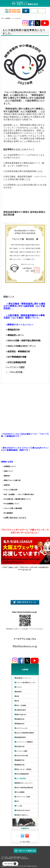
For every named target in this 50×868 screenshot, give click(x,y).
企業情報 (8, 18)
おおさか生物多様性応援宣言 (25, 733)
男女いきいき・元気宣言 (24, 769)
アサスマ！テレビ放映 (23, 797)
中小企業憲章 (20, 792)
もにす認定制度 (21, 778)
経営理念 (19, 692)
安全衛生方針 (20, 747)
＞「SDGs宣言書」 (15, 372)
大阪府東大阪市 (21, 710)
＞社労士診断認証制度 (16, 362)
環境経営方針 (20, 724)
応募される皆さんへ (22, 815)
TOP (2, 18)
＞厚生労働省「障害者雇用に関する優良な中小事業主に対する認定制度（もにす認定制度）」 (24, 306)
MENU (42, 11)
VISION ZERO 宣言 (22, 756)
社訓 (18, 696)
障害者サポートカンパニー (24, 783)
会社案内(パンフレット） (24, 678)
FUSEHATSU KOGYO (23, 810)
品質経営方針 (20, 719)
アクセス (19, 687)
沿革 (18, 701)
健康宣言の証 (20, 765)
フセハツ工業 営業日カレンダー (26, 683)
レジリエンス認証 (22, 751)
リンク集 (19, 806)
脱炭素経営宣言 (21, 737)
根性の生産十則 (21, 715)
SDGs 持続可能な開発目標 (24, 788)
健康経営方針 (20, 760)
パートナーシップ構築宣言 (24, 742)
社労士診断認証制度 (22, 774)
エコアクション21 (22, 728)
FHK (18, 801)
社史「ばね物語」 (22, 705)
